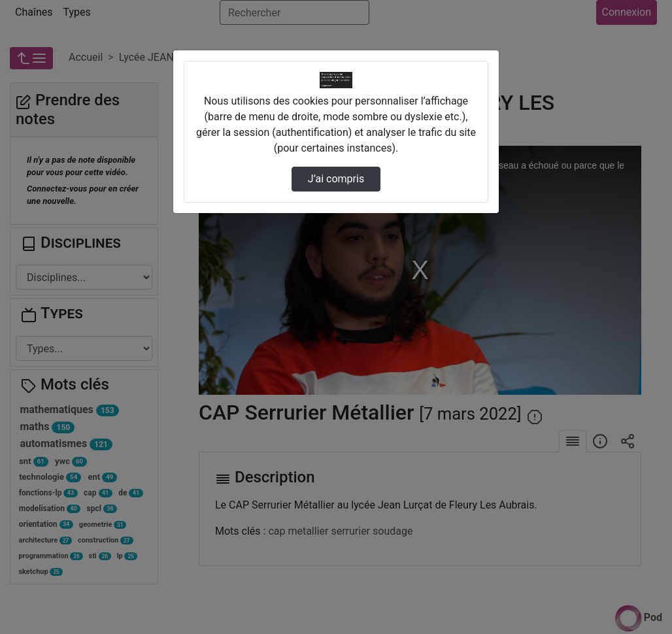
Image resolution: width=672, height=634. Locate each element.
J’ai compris (336, 179)
